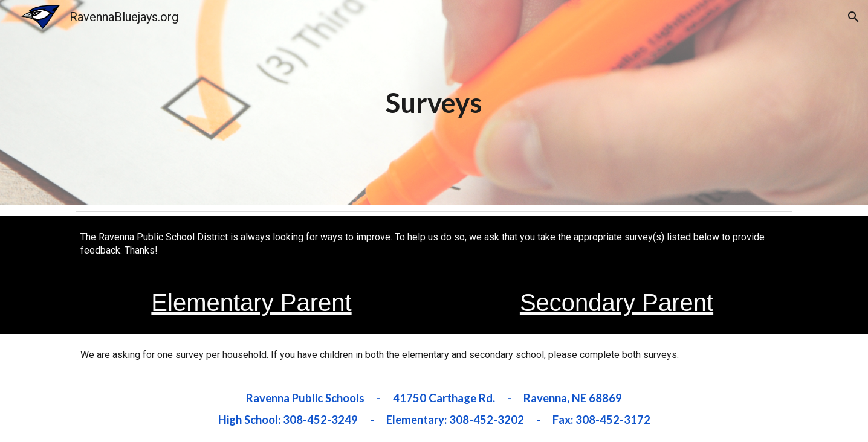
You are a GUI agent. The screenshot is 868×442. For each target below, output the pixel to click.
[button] (853, 17)
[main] (434, 103)
